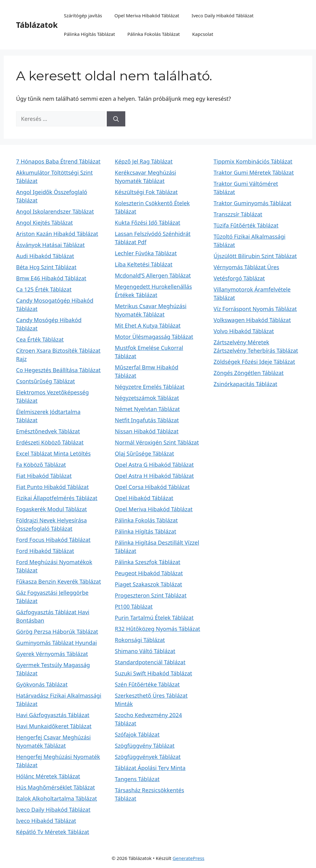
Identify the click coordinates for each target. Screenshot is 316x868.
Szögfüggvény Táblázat (145, 746)
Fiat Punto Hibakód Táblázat (52, 487)
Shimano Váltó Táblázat (145, 651)
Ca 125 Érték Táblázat (44, 289)
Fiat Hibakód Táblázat (44, 476)
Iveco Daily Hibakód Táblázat (223, 15)
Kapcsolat (203, 34)
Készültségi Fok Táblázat (146, 192)
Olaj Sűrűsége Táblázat (144, 453)
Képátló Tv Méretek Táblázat (53, 832)
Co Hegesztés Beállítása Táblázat (58, 370)
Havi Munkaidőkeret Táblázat (54, 726)
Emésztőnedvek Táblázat (48, 431)
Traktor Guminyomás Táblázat (252, 203)
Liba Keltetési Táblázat (144, 264)
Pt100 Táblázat (134, 606)
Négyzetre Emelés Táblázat (150, 387)
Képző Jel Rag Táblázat (144, 161)
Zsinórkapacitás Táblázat (245, 384)
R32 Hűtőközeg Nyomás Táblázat (158, 629)
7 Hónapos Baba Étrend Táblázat (58, 161)
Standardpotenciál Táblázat (150, 662)
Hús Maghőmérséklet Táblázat (56, 787)
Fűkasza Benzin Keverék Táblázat (58, 581)
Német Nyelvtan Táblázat (147, 409)
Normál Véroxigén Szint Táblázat (157, 442)
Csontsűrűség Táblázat (46, 381)
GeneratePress (188, 858)
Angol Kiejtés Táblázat (44, 223)
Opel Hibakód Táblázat (144, 498)
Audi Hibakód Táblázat (45, 256)
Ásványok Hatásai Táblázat (50, 245)
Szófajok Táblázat (137, 734)
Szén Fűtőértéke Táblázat (147, 684)
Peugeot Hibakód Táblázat (149, 573)
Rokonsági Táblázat (140, 640)
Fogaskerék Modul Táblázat (52, 509)
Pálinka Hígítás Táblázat (89, 34)
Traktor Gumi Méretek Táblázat (254, 172)
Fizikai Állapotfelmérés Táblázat (57, 498)
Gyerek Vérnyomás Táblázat (52, 654)
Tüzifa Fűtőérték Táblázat (246, 225)
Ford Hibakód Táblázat (45, 551)
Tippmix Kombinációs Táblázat (253, 161)
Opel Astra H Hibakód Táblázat (154, 476)
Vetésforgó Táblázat (239, 278)
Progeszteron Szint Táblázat (151, 595)
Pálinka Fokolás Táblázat (154, 34)
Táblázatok (37, 25)
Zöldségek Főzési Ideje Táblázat (254, 362)
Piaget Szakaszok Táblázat (148, 584)
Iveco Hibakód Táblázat (46, 821)
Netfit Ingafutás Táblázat (147, 420)
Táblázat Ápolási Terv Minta (150, 768)
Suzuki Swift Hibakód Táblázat (154, 673)
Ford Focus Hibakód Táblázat (53, 540)
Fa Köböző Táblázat (41, 465)
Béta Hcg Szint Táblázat (46, 267)
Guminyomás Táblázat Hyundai (56, 643)
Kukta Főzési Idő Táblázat (148, 223)
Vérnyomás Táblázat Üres (246, 267)
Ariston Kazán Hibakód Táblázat (57, 234)
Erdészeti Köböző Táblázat (50, 442)
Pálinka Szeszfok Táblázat (148, 562)
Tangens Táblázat (137, 779)
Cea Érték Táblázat (40, 339)
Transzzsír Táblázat (238, 214)
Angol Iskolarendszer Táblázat (55, 211)
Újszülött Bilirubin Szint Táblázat (255, 256)
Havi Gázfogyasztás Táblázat (53, 715)
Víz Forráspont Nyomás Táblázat (255, 309)
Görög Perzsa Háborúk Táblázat (57, 632)
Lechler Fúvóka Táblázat (146, 253)
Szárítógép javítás (83, 15)
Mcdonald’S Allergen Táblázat (153, 275)
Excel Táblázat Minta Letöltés (53, 453)
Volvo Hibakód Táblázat (244, 331)
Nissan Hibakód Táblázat (147, 431)
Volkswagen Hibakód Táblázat (252, 320)
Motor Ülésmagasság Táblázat (154, 337)
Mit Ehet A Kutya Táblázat (148, 325)
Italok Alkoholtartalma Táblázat (56, 798)
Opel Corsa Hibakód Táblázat (152, 487)
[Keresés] (116, 119)
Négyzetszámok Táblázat (147, 398)
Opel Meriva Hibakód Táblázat (147, 15)
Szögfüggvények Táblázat (148, 757)
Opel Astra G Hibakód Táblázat (154, 465)
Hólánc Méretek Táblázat (48, 776)
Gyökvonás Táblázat (42, 684)
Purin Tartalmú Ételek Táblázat (154, 618)
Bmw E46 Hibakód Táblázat (51, 278)
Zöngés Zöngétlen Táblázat (249, 373)
